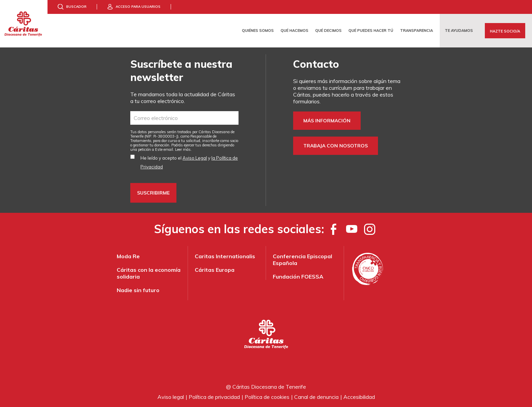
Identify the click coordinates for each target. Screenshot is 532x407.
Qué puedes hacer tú (371, 30)
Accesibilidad (359, 397)
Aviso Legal (195, 158)
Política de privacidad (214, 397)
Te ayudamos (459, 30)
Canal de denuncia (316, 397)
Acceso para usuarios (138, 7)
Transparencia (416, 30)
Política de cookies (267, 397)
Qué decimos (328, 30)
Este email (164, 149)
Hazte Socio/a (505, 31)
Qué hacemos (294, 30)
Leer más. (183, 149)
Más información (327, 121)
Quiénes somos (258, 30)
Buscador (76, 7)
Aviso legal (171, 397)
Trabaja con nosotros (336, 146)
